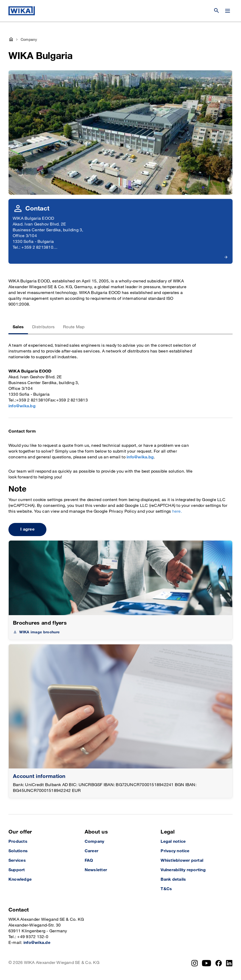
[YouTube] (207, 963)
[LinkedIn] (229, 963)
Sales (18, 327)
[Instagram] (195, 963)
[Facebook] (219, 963)
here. (177, 511)
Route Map (74, 327)
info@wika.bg (22, 406)
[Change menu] (228, 11)
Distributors (43, 327)
